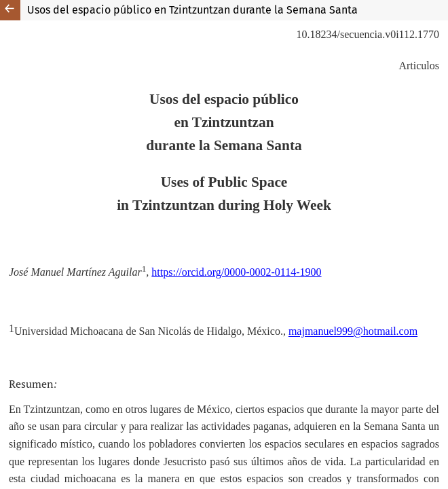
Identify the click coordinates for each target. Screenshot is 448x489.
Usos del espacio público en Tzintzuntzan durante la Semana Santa (192, 10)
